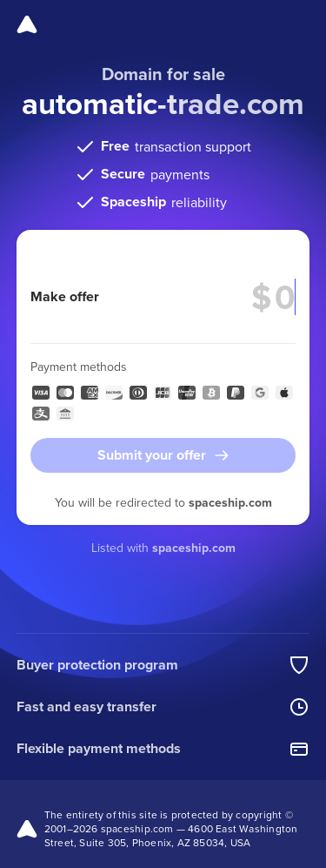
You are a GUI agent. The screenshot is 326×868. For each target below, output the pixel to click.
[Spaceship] (27, 24)
